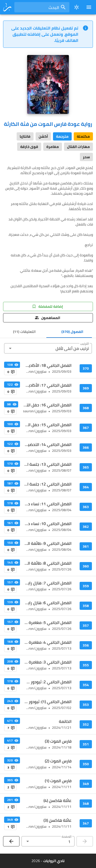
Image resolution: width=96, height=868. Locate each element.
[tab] (72, 332)
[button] (48, 348)
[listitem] (48, 368)
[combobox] (42, 7)
